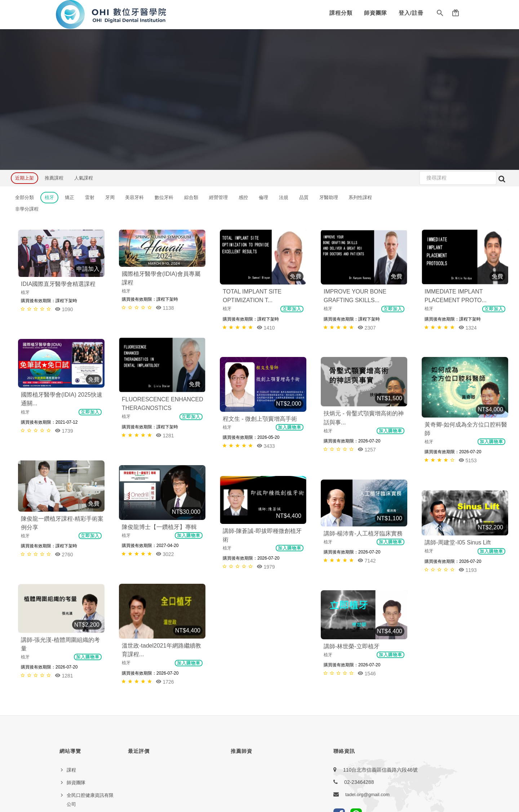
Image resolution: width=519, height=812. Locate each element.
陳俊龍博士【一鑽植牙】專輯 (58, 483)
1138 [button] (165, 308)
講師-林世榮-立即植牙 (251, 568)
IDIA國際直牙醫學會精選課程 (58, 284)
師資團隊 (376, 13)
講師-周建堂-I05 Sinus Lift (458, 492)
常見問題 (76, 740)
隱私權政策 (78, 690)
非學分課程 (27, 209)
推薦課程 (54, 178)
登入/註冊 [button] (411, 13)
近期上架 (25, 178)
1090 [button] (64, 309)
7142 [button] (367, 520)
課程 (71, 643)
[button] (440, 14)
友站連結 (76, 728)
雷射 (90, 197)
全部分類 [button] (25, 197)
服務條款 (76, 703)
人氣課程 (84, 178)
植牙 (49, 197)
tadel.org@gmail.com (367, 668)
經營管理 (218, 197)
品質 (304, 197)
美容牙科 (134, 197)
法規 (284, 197)
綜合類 (191, 197)
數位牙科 (164, 197)
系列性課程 (360, 197)
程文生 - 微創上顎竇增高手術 (260, 419)
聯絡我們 (76, 715)
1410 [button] (266, 328)
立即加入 (292, 309)
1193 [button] (468, 519)
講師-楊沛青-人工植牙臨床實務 (363, 493)
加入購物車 (391, 431)
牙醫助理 (329, 197)
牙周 (110, 197)
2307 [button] (367, 328)
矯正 (70, 197)
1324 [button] (468, 328)
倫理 (263, 197)
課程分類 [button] (341, 13)
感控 (243, 197)
